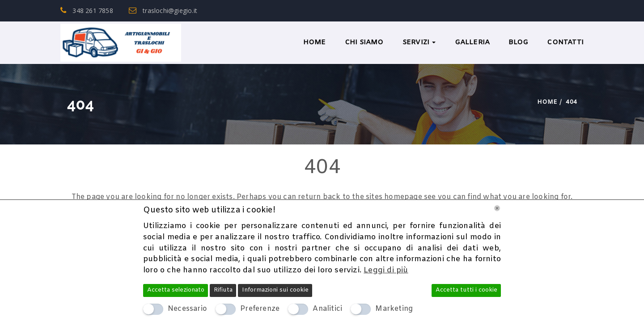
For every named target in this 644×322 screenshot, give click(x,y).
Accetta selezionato (176, 290)
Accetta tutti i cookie (466, 290)
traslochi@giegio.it (163, 11)
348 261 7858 (87, 11)
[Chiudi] (497, 208)
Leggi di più (386, 270)
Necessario (187, 309)
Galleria (472, 42)
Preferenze (260, 309)
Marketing (394, 309)
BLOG (518, 42)
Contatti (565, 42)
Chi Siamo (364, 42)
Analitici (327, 309)
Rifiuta (223, 290)
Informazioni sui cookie (275, 290)
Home (315, 42)
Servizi (419, 42)
